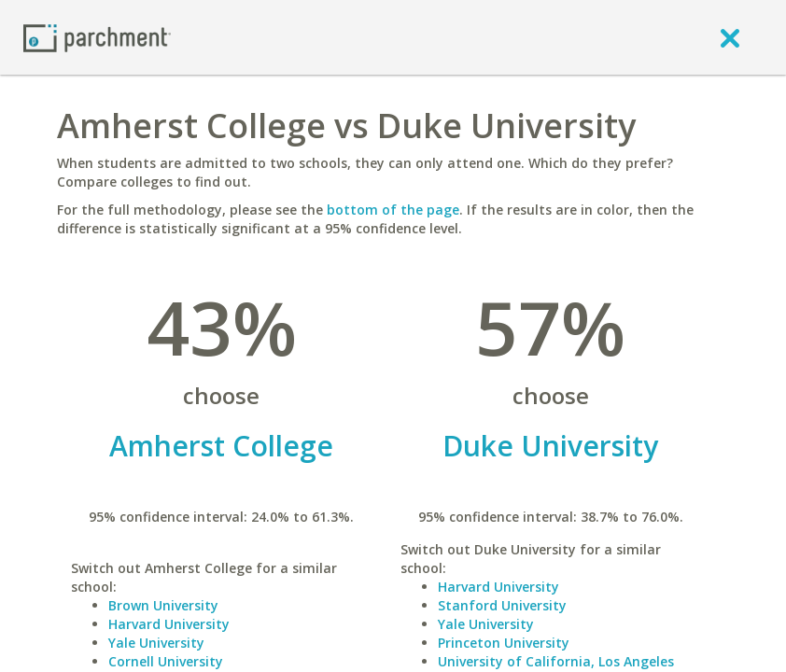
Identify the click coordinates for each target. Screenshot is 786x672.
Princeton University (504, 643)
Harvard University (169, 624)
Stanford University (502, 605)
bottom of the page (393, 210)
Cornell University (166, 661)
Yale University (156, 643)
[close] (730, 37)
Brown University (163, 605)
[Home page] (97, 37)
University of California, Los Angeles (556, 661)
